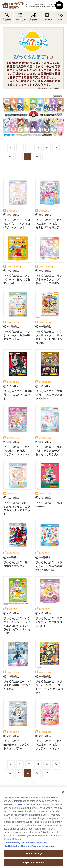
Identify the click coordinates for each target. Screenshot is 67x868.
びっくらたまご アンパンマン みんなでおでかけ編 (17, 279)
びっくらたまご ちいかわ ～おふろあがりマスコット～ (17, 335)
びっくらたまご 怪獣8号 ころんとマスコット (18, 395)
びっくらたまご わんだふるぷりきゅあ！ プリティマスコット (49, 745)
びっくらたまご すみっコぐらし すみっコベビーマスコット (17, 224)
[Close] (63, 792)
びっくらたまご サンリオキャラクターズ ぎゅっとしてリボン (49, 279)
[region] (33, 828)
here (20, 804)
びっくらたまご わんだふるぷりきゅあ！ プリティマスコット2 (17, 451)
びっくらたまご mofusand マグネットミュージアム (17, 745)
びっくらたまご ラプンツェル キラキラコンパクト (49, 622)
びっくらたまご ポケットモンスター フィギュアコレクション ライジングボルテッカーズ (17, 626)
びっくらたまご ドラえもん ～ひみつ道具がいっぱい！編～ (49, 566)
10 (47, 156)
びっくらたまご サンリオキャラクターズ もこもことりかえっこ (49, 451)
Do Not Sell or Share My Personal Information (30, 846)
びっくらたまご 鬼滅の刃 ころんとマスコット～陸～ (49, 395)
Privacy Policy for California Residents (26, 843)
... (57, 156)
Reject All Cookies (33, 862)
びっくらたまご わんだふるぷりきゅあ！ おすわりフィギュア (49, 224)
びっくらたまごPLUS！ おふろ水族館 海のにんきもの (19, 685)
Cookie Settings (33, 853)
